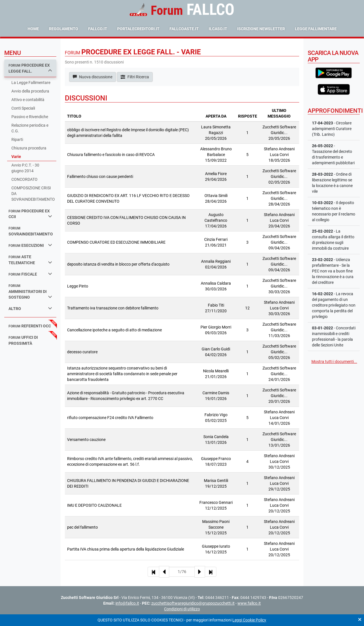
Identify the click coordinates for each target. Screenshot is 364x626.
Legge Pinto (78, 286)
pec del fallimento (82, 527)
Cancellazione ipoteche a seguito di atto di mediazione (114, 330)
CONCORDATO (24, 179)
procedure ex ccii (30, 214)
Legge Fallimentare (316, 29)
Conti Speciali (23, 108)
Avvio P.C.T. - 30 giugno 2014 (25, 168)
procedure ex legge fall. (30, 68)
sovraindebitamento (31, 231)
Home (33, 29)
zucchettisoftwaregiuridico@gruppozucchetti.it (193, 603)
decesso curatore (82, 352)
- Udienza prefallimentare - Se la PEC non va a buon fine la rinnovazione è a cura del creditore (333, 271)
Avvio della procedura (30, 91)
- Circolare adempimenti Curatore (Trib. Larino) (332, 129)
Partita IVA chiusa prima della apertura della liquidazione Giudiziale (126, 549)
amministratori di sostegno (30, 292)
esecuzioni (30, 245)
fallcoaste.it (184, 29)
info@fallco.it (127, 603)
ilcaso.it (218, 29)
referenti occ (30, 326)
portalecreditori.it (138, 29)
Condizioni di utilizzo (182, 609)
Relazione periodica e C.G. (30, 128)
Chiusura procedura (29, 148)
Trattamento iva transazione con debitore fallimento (113, 308)
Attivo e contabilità (28, 100)
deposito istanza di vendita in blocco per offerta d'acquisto (118, 264)
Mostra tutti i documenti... (334, 362)
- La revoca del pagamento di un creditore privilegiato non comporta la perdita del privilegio (334, 305)
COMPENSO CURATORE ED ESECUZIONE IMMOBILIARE (116, 242)
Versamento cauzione (86, 440)
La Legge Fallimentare (31, 83)
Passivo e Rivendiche (30, 117)
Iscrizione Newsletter (261, 29)
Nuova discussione (93, 77)
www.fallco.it (249, 603)
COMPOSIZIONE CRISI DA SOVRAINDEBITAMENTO (33, 194)
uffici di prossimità (23, 340)
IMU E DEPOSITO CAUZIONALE (94, 505)
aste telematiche (30, 260)
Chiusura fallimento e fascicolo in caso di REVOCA (111, 155)
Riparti (17, 139)
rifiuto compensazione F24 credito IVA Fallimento (110, 418)
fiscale (30, 274)
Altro (30, 308)
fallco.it (98, 29)
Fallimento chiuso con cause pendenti (100, 176)
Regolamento (64, 29)
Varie (16, 157)
